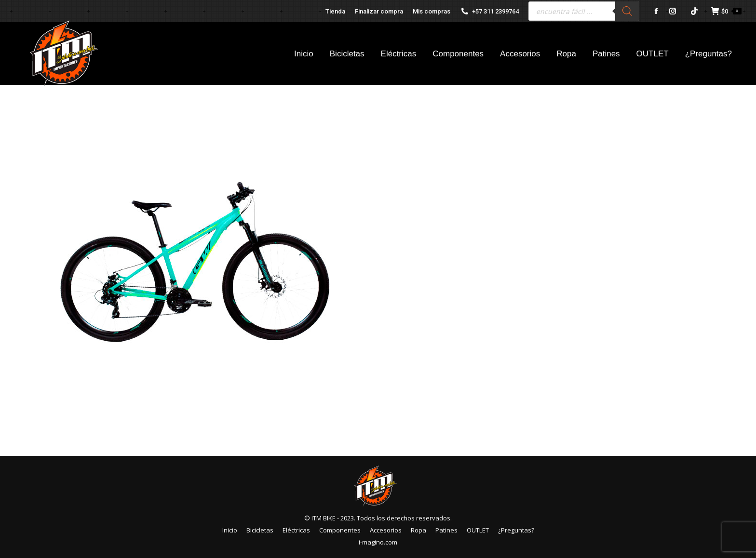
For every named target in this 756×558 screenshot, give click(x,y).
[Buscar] (627, 11)
